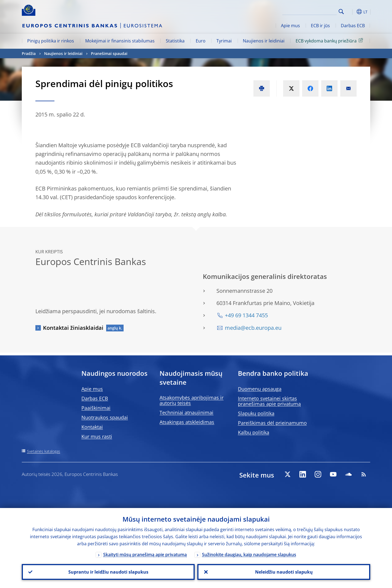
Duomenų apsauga (260, 389)
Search (341, 12)
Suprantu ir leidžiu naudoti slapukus (108, 572)
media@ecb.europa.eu (253, 328)
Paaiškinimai (96, 408)
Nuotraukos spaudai (105, 417)
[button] (351, 12)
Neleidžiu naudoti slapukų (284, 572)
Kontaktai (92, 427)
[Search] (310, 11)
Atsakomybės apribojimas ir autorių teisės (192, 400)
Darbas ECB (353, 26)
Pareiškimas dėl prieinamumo (272, 423)
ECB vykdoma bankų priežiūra (330, 41)
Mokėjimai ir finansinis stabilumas (120, 41)
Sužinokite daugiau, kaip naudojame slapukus (249, 555)
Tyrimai (224, 41)
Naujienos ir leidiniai (264, 41)
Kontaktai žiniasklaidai (73, 328)
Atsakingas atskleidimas (187, 422)
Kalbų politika (254, 432)
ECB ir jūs (320, 26)
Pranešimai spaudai (109, 53)
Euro (201, 41)
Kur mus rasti (97, 436)
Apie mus (290, 26)
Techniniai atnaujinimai (186, 412)
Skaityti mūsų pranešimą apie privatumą (145, 555)
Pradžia (29, 53)
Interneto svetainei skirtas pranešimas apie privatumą (269, 401)
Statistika (175, 41)
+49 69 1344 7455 (246, 315)
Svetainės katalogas (44, 451)
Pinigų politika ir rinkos (51, 41)
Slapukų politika (256, 413)
